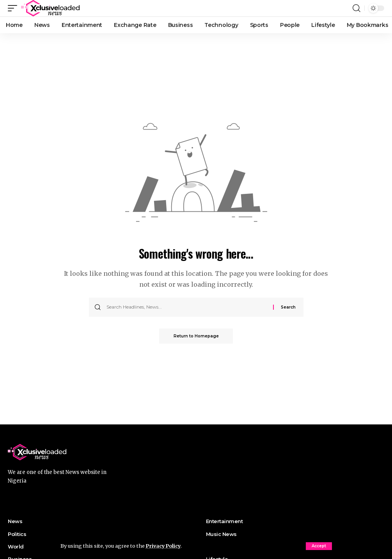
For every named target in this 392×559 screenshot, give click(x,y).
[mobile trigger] (14, 8)
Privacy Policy (164, 546)
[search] (357, 8)
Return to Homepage (196, 336)
